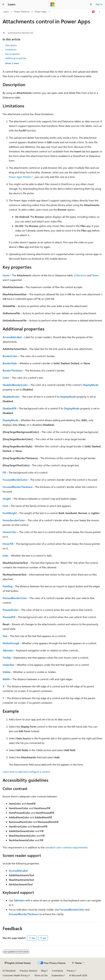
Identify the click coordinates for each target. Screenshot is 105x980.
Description (11, 45)
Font (5, 506)
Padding (8, 586)
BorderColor (10, 356)
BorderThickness (13, 370)
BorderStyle (10, 363)
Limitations (11, 49)
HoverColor (10, 532)
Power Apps (41, 12)
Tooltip (7, 658)
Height (7, 499)
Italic (5, 555)
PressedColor (11, 610)
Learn (6, 12)
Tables (95, 275)
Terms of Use (41, 975)
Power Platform (22, 12)
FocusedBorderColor (15, 480)
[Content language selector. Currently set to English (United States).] (18, 963)
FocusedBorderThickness (18, 487)
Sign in (99, 4)
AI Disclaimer (9, 971)
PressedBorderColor (15, 598)
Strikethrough (11, 643)
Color (6, 378)
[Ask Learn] (93, 12)
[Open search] (91, 4)
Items (6, 275)
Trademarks (57, 975)
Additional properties (16, 58)
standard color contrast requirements (66, 847)
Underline (8, 665)
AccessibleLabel (12, 337)
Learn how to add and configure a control (26, 772)
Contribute (57, 971)
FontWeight (10, 513)
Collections (80, 275)
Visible (7, 672)
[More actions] (100, 12)
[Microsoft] (52, 4)
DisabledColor (11, 397)
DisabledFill (9, 408)
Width (6, 679)
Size (5, 636)
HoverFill (8, 544)
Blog (43, 971)
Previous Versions (28, 971)
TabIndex (8, 650)
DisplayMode (91, 385)
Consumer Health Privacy (15, 975)
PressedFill (9, 617)
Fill (4, 472)
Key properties (12, 54)
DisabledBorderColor (15, 385)
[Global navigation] (3, 4)
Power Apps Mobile (20, 177)
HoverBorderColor (14, 520)
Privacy (70, 971)
